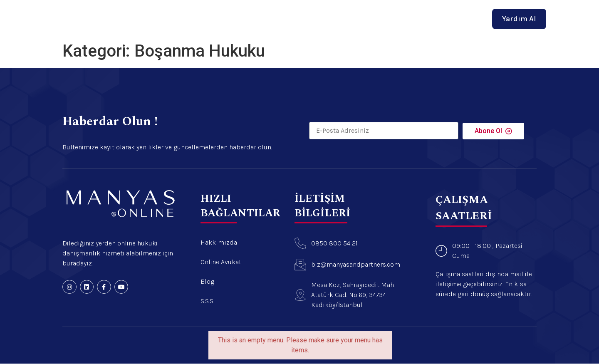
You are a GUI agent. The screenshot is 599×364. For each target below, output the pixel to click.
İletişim (384, 16)
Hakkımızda (259, 16)
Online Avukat (313, 16)
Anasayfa (214, 16)
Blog (354, 16)
